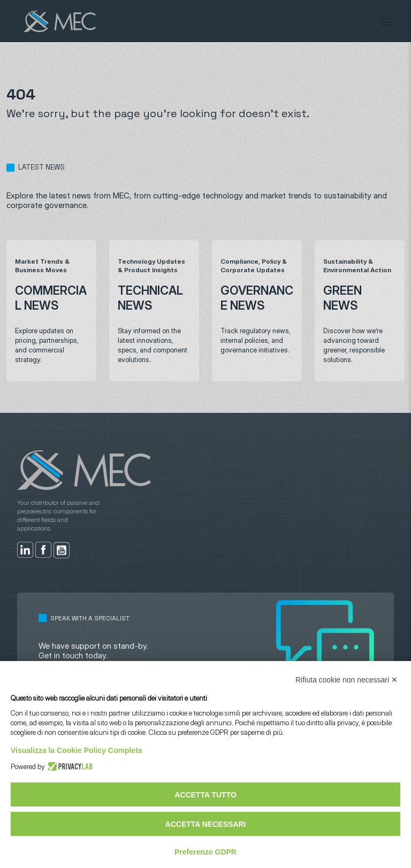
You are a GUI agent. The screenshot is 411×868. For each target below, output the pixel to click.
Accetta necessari (206, 824)
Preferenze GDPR (205, 852)
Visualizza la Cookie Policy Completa (77, 750)
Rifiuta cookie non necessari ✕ (347, 680)
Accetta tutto (205, 795)
